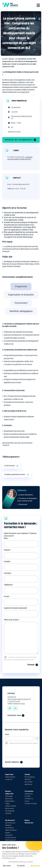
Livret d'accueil (9, 466)
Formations (29, 791)
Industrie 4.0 (9, 779)
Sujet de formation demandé (16, 608)
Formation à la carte (31, 804)
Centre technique (10, 823)
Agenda (11, 59)
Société (7, 562)
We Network (10, 820)
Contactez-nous (14, 715)
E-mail (7, 597)
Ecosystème (9, 835)
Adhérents (8, 825)
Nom (6, 538)
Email (7, 734)
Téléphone (9, 585)
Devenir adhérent (12, 762)
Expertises (9, 775)
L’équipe (8, 833)
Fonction (8, 573)
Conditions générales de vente (15, 474)
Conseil (27, 775)
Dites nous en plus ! (12, 620)
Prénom (8, 550)
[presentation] (22, 749)
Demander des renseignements (19, 140)
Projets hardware (10, 777)
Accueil (5, 59)
